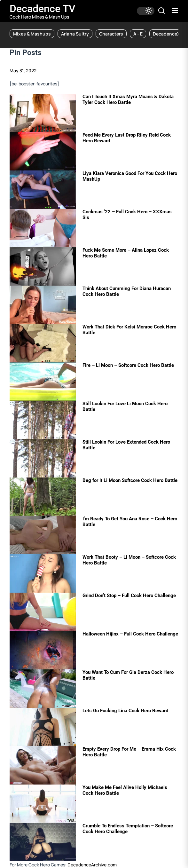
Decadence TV (43, 9)
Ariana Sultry (75, 34)
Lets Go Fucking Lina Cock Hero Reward (125, 711)
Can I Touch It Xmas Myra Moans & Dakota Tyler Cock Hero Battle (128, 99)
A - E (138, 34)
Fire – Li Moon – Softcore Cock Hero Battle (128, 365)
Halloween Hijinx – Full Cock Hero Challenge (130, 634)
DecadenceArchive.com (92, 865)
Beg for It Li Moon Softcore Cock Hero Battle (130, 480)
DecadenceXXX (169, 34)
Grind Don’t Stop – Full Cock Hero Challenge (129, 596)
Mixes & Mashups (32, 34)
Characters (111, 34)
